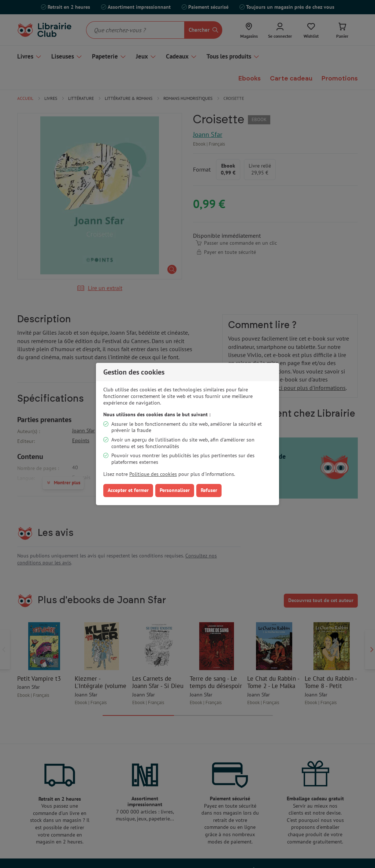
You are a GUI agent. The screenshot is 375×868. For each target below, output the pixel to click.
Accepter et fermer (128, 490)
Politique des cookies (153, 474)
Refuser (209, 490)
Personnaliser (175, 490)
